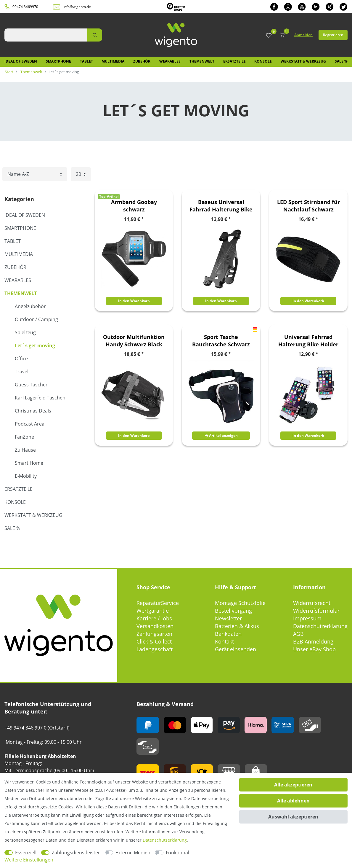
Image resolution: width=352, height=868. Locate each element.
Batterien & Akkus (237, 626)
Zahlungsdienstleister (76, 853)
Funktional (177, 853)
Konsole (263, 61)
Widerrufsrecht (312, 603)
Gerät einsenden (236, 649)
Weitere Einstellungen (29, 860)
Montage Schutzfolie (240, 603)
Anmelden (303, 35)
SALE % (341, 61)
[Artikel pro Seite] (81, 174)
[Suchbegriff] (46, 35)
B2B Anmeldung (313, 641)
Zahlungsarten (154, 634)
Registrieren (333, 35)
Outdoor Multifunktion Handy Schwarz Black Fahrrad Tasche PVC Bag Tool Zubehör (134, 341)
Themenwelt (202, 61)
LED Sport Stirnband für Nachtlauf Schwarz (308, 206)
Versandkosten (155, 626)
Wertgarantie (153, 611)
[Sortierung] (35, 174)
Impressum (307, 618)
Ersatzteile (234, 61)
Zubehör (142, 61)
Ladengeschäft (155, 649)
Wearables (170, 61)
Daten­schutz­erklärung (165, 840)
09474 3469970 (25, 7)
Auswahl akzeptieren (293, 817)
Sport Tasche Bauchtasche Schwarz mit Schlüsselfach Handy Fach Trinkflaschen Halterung (221, 341)
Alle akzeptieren (293, 785)
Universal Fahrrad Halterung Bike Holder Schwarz (308, 341)
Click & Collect (154, 641)
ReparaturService (158, 603)
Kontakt (224, 641)
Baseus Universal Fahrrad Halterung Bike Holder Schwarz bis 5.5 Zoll (221, 206)
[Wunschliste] (269, 36)
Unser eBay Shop (314, 649)
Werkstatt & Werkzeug (303, 61)
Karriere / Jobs (154, 618)
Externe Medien (133, 853)
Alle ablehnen (293, 801)
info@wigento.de (77, 7)
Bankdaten (228, 634)
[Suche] (95, 35)
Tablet (86, 61)
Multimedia (113, 61)
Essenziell (26, 853)
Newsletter (228, 618)
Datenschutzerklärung (320, 626)
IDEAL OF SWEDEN (21, 61)
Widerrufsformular (316, 611)
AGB (298, 634)
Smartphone (58, 61)
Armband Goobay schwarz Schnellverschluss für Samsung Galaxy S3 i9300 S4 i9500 (134, 206)
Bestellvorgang (233, 611)
